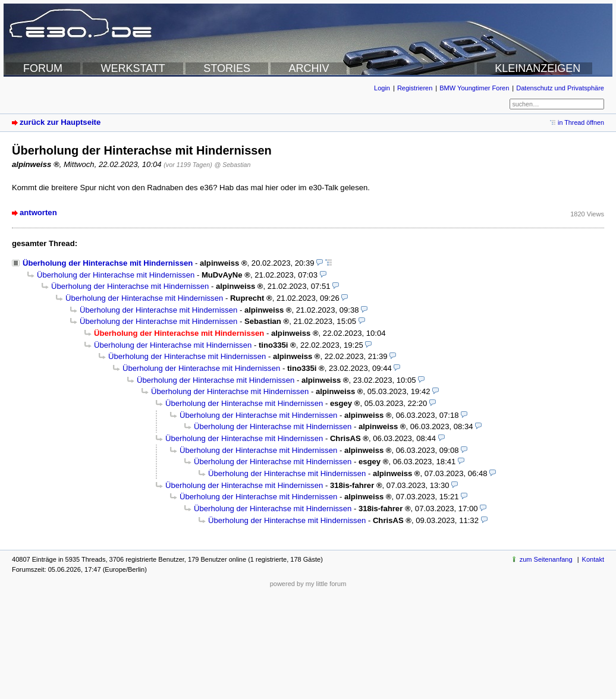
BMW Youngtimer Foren (474, 88)
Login (382, 88)
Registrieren (415, 88)
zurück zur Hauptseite (60, 122)
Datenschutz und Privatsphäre (560, 88)
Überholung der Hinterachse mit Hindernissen (108, 263)
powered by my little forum (308, 584)
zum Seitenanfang (546, 559)
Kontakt (593, 559)
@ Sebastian (232, 165)
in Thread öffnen (581, 122)
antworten (38, 212)
